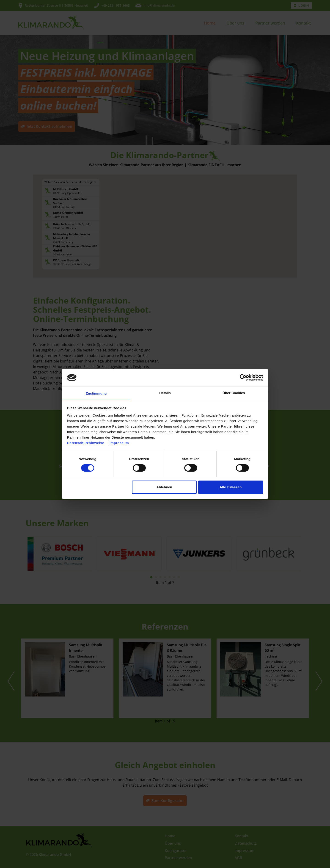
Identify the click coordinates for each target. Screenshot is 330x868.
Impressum (119, 443)
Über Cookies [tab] (234, 393)
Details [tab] (165, 393)
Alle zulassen (231, 487)
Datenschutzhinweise (86, 443)
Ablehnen (164, 487)
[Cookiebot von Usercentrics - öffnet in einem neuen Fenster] (243, 377)
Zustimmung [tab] (96, 393)
